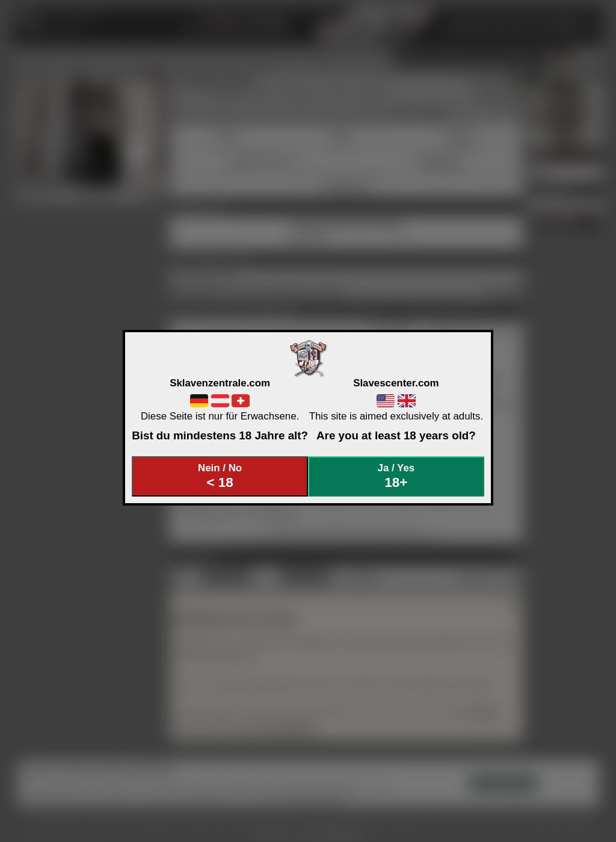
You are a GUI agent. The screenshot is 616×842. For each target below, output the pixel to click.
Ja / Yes (396, 476)
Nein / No (220, 476)
